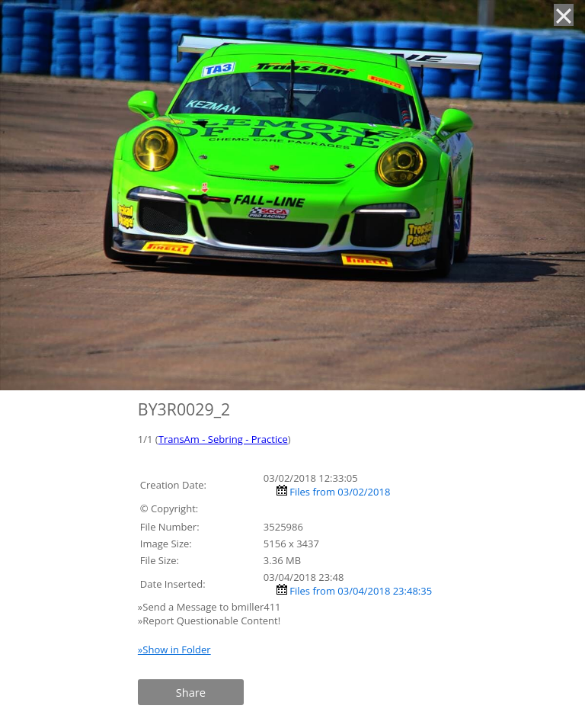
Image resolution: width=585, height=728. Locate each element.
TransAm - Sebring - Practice (223, 439)
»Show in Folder (174, 649)
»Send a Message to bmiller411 (211, 607)
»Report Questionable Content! (209, 621)
